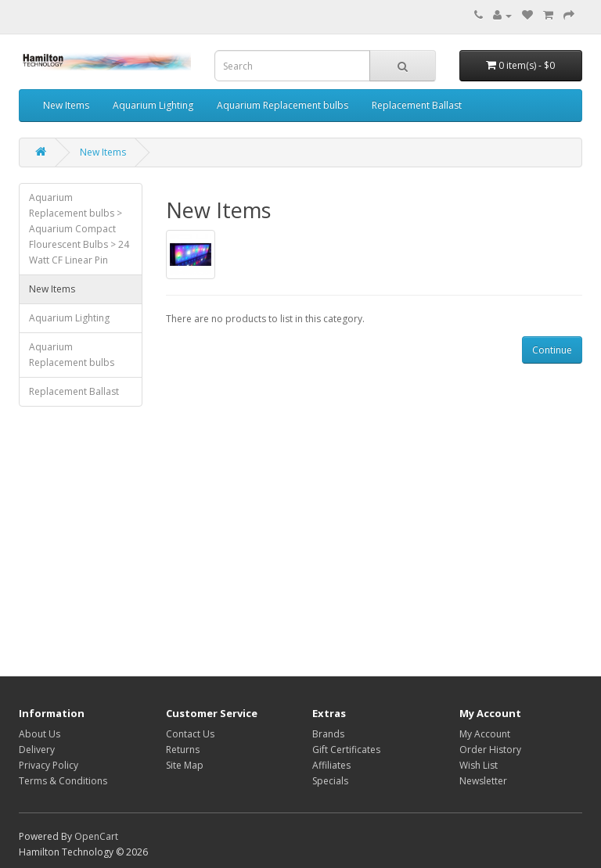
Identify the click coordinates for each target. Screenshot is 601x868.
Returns (183, 750)
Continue (552, 350)
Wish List (479, 765)
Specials (330, 781)
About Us (40, 734)
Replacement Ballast (417, 105)
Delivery (37, 750)
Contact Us (190, 734)
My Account (485, 734)
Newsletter (483, 781)
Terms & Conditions (63, 781)
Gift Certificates (346, 750)
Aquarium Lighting (153, 105)
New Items (66, 105)
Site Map (185, 765)
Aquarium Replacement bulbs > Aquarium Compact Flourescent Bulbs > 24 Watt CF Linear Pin (79, 229)
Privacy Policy (49, 765)
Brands (328, 734)
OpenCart (96, 836)
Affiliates (331, 765)
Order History (490, 750)
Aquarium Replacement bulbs (283, 105)
